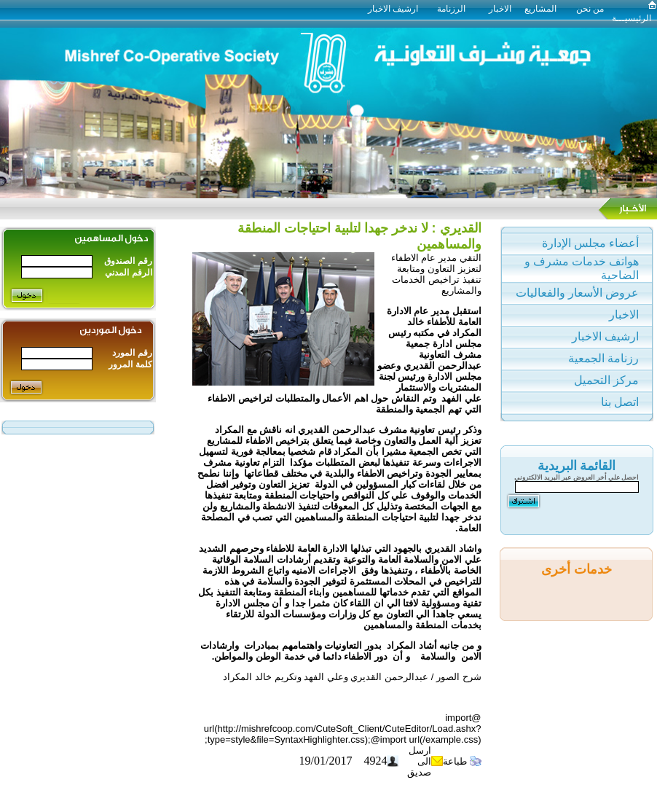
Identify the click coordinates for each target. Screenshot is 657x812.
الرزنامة (451, 9)
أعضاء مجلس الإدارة (590, 243)
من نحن (590, 9)
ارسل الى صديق (419, 761)
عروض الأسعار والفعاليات (577, 293)
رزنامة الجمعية (603, 358)
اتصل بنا (620, 402)
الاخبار (500, 9)
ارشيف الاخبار (397, 9)
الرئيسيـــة (632, 18)
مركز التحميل (606, 380)
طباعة (456, 761)
